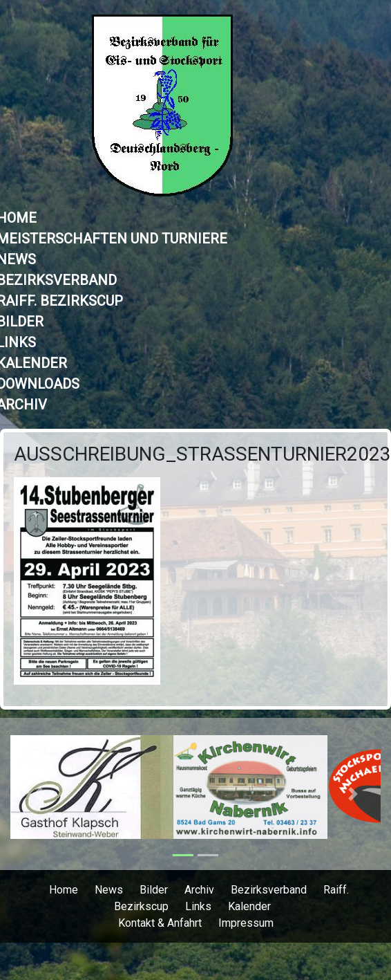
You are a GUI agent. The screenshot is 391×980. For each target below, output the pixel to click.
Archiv (199, 890)
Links (198, 906)
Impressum (246, 923)
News (109, 890)
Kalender (249, 906)
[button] (38, 794)
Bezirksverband (269, 890)
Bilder (154, 890)
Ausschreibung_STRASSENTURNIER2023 (202, 454)
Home (64, 890)
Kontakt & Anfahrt (160, 923)
